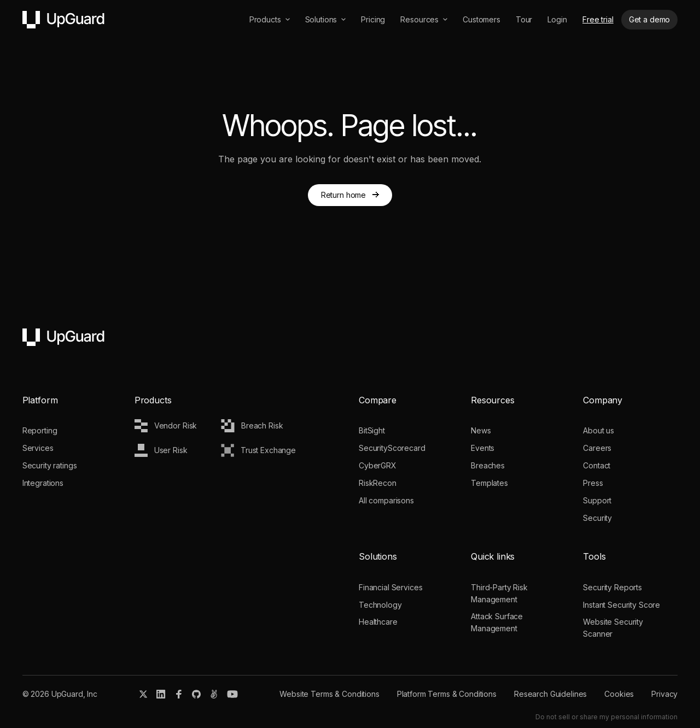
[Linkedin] (161, 694)
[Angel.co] (214, 694)
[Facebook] (179, 694)
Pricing (373, 19)
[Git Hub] (196, 694)
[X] (143, 694)
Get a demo (650, 19)
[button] (270, 20)
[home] (63, 20)
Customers (482, 19)
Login (557, 19)
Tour (524, 19)
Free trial (598, 19)
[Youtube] (232, 694)
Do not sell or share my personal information (606, 717)
